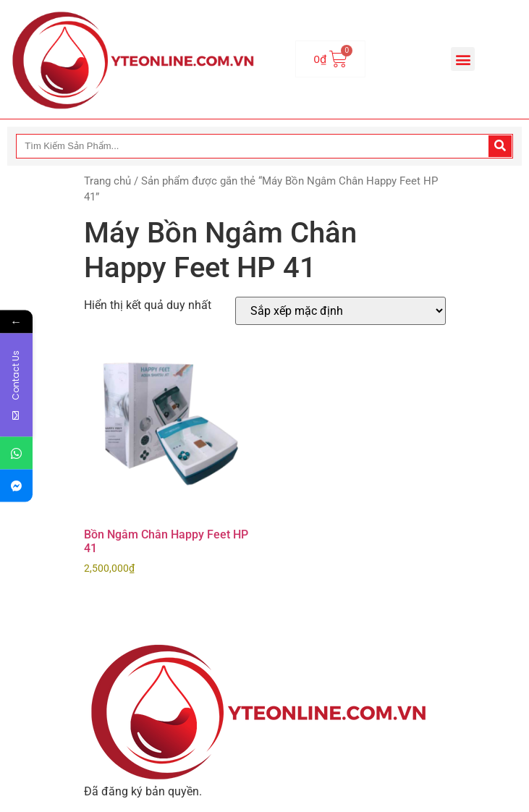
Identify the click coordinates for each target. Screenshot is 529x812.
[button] (463, 59)
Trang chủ (107, 181)
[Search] (500, 146)
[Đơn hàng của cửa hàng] (340, 311)
